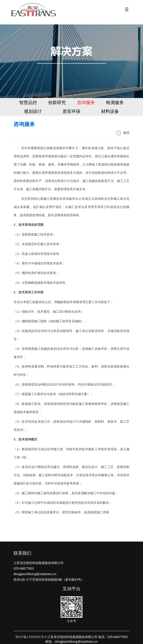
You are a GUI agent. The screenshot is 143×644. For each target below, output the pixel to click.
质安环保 (71, 111)
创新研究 (57, 102)
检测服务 (115, 102)
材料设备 (110, 111)
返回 (123, 133)
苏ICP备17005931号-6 (31, 637)
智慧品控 (28, 102)
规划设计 (33, 111)
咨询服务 (86, 102)
